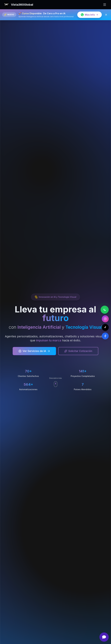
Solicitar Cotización (78, 351)
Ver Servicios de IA (34, 351)
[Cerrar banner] (106, 15)
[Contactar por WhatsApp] (105, 309)
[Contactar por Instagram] (105, 318)
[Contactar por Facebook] (105, 336)
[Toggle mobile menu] (105, 5)
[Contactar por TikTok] (105, 327)
